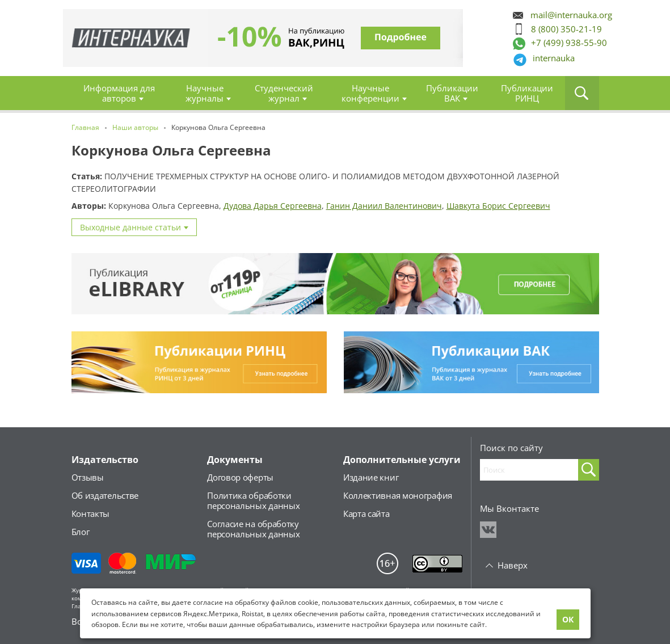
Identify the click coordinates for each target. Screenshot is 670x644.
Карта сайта (366, 513)
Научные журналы (205, 93)
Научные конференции (370, 93)
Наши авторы (135, 127)
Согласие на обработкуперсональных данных (253, 529)
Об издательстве (105, 495)
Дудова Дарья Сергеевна (273, 206)
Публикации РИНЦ (527, 93)
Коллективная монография (398, 495)
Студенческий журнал (284, 93)
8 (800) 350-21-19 (566, 29)
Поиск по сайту (511, 448)
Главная (131, 38)
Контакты (91, 513)
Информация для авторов (119, 93)
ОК (568, 619)
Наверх (513, 565)
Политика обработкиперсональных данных (253, 500)
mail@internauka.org (571, 15)
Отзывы (88, 477)
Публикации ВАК (452, 93)
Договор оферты (240, 477)
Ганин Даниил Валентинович (384, 206)
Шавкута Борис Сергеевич (498, 206)
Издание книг (371, 477)
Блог (81, 532)
